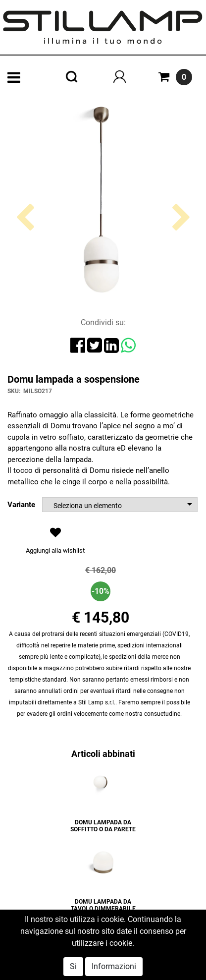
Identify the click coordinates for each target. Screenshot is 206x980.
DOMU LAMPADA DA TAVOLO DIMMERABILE (103, 905)
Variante (21, 505)
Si (73, 966)
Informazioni (114, 966)
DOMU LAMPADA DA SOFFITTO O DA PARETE (103, 826)
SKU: (14, 391)
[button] (25, 255)
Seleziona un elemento (88, 506)
